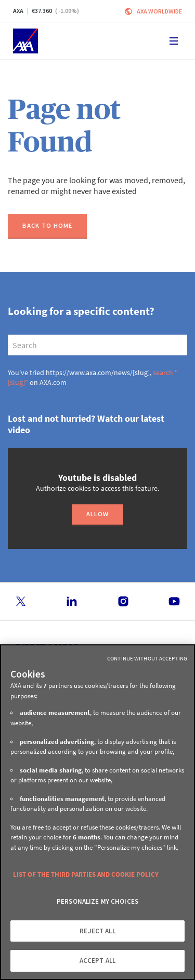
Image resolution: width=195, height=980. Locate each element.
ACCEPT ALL (97, 961)
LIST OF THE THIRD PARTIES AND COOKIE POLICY (86, 874)
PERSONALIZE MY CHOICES (97, 901)
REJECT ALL (97, 931)
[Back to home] (47, 226)
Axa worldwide (159, 11)
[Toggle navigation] (174, 41)
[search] (97, 345)
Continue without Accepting (147, 658)
